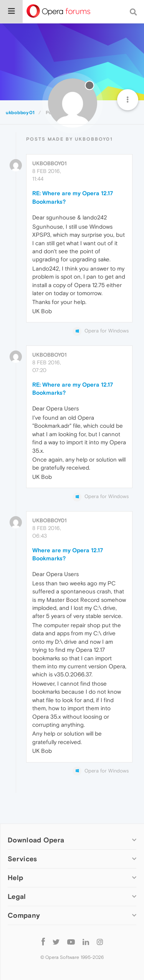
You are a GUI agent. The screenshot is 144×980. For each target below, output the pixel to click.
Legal (17, 896)
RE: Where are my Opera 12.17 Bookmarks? (73, 197)
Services (22, 859)
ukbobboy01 (50, 163)
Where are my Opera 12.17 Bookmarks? (68, 554)
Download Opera (36, 840)
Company (24, 915)
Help (15, 878)
